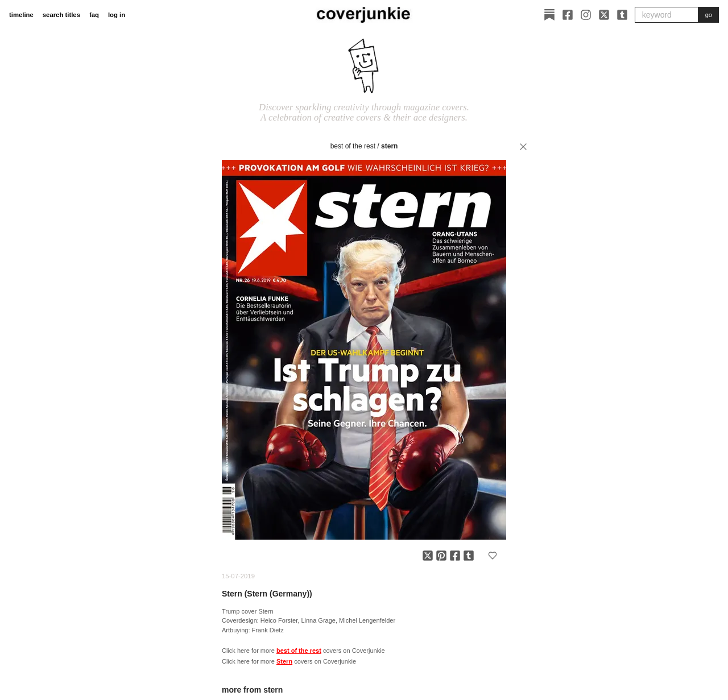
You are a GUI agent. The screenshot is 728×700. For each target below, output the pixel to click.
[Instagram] (586, 15)
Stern (389, 146)
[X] (604, 15)
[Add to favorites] (493, 556)
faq (94, 15)
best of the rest (353, 146)
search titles (61, 15)
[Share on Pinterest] (441, 556)
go (709, 15)
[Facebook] (568, 15)
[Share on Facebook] (455, 556)
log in (117, 15)
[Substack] (549, 15)
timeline (21, 15)
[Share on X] (428, 556)
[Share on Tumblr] (469, 556)
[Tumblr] (622, 15)
